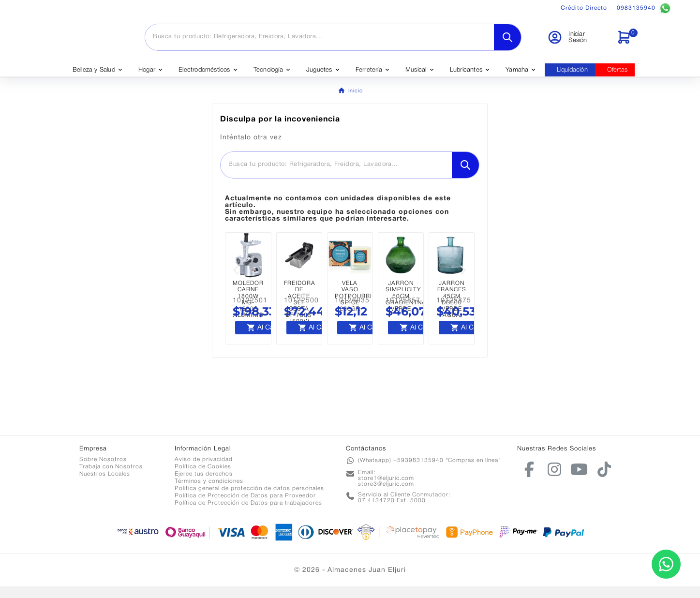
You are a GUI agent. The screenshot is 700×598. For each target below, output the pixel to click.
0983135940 (644, 8)
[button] (236, 282)
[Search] (507, 43)
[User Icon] (576, 43)
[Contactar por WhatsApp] (666, 564)
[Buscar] (320, 43)
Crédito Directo (584, 8)
